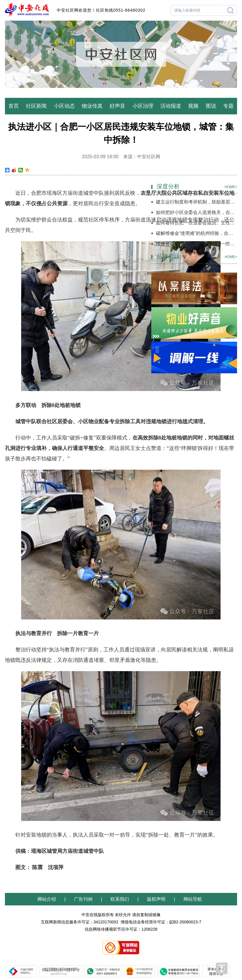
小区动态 (64, 106)
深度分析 (168, 186)
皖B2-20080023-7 (185, 922)
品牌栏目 (168, 256)
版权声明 (156, 899)
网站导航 (193, 899)
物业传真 (92, 106)
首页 (14, 106)
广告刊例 (83, 899)
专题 (228, 106)
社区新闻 (36, 106)
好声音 (117, 106)
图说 (211, 106)
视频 (193, 106)
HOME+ (231, 187)
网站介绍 (48, 899)
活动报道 (171, 106)
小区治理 (143, 106)
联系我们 (120, 899)
